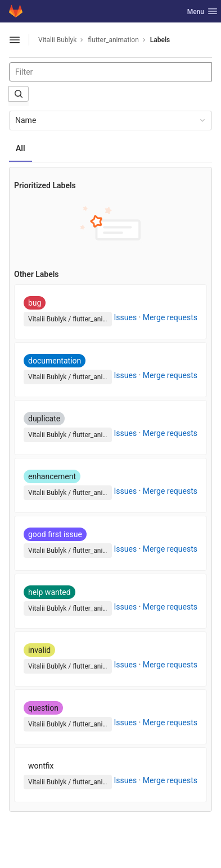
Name (111, 120)
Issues (126, 317)
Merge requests (170, 317)
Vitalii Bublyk (57, 40)
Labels (160, 40)
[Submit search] (19, 94)
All (21, 148)
